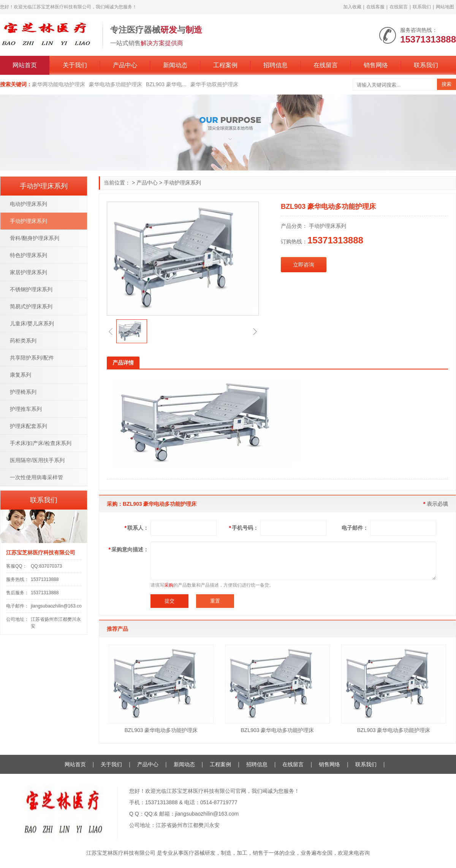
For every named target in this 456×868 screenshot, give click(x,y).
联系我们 (422, 7)
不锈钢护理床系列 (31, 289)
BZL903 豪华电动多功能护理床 (161, 730)
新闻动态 (175, 65)
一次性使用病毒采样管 (36, 477)
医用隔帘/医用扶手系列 (37, 460)
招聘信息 (275, 65)
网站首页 (25, 65)
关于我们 (75, 65)
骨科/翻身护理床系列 (35, 238)
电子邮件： (355, 528)
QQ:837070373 (46, 566)
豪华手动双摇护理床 (214, 84)
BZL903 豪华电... (166, 84)
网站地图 (445, 7)
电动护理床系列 (28, 204)
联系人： (137, 528)
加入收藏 (352, 7)
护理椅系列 (23, 392)
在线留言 (399, 7)
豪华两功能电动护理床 (59, 84)
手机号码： (244, 528)
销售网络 (376, 65)
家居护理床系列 (28, 272)
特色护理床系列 (28, 255)
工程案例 (225, 65)
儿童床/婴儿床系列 (32, 324)
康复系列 (21, 375)
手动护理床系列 (182, 183)
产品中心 (125, 65)
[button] (111, 331)
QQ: (149, 814)
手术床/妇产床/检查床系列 (41, 443)
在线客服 (375, 7)
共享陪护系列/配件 (32, 358)
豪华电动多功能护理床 (116, 84)
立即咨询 (304, 265)
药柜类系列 (23, 341)
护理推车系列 (26, 409)
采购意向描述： (129, 549)
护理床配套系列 (28, 426)
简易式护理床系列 (31, 306)
